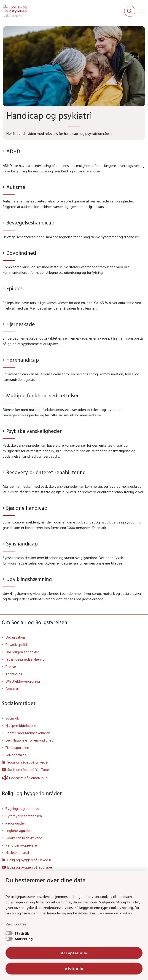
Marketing (24, 939)
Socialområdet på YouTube (28, 770)
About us (12, 689)
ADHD (13, 151)
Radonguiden (16, 823)
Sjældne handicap (27, 508)
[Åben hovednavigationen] (143, 11)
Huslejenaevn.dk (18, 853)
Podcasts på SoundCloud (25, 778)
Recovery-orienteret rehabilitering (46, 472)
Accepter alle (74, 953)
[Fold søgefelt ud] (130, 11)
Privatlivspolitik (17, 645)
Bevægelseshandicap (30, 223)
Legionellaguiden (19, 831)
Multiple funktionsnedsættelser (43, 395)
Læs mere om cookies (115, 913)
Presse (11, 667)
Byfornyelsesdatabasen (24, 816)
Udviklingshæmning (29, 579)
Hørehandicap (23, 360)
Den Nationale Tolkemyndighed (30, 740)
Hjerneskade (20, 324)
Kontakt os (14, 674)
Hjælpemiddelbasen (21, 725)
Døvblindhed (21, 253)
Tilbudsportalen (17, 747)
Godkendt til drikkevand (24, 838)
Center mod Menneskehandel (28, 733)
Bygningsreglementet (22, 808)
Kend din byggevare (21, 845)
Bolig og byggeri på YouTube (30, 867)
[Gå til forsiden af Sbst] (13, 11)
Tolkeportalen (16, 755)
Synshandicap (22, 544)
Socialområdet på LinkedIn (28, 762)
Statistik (22, 933)
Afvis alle (74, 969)
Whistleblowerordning (23, 681)
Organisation (15, 637)
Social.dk (12, 718)
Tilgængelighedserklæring (25, 659)
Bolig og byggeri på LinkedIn (29, 860)
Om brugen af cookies (23, 652)
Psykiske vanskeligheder (34, 431)
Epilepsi (15, 288)
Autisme (16, 187)
